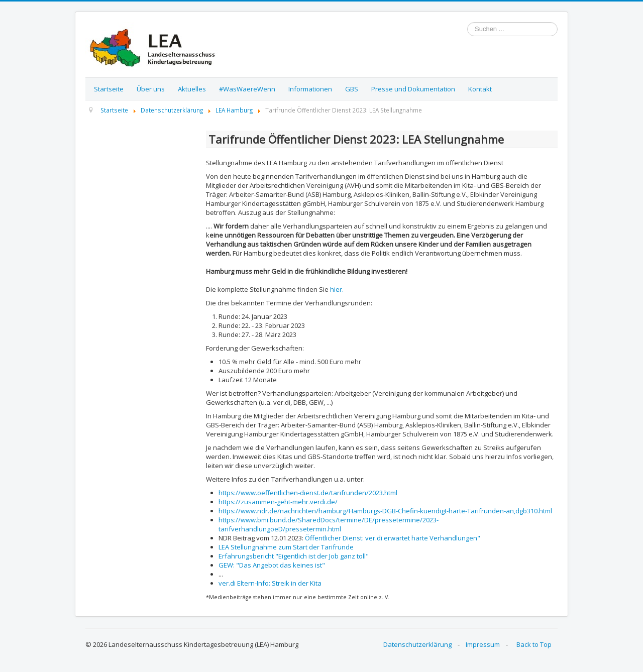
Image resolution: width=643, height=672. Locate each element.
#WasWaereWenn (247, 89)
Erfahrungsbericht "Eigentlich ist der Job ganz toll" (294, 556)
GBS (352, 89)
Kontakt (480, 89)
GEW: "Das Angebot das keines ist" (272, 565)
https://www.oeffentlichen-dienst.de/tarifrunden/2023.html (308, 493)
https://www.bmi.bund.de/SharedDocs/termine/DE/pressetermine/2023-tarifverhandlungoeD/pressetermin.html (329, 524)
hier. (337, 289)
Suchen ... (467, 22)
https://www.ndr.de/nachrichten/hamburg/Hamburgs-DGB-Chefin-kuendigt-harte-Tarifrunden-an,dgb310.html (385, 511)
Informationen (310, 89)
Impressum (483, 644)
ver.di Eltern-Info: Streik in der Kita (270, 583)
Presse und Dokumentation (413, 89)
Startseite (109, 89)
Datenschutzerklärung (417, 644)
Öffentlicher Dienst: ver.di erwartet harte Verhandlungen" (393, 538)
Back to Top (534, 644)
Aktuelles (192, 89)
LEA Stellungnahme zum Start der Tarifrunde (286, 547)
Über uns (151, 89)
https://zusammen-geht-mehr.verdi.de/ (278, 502)
